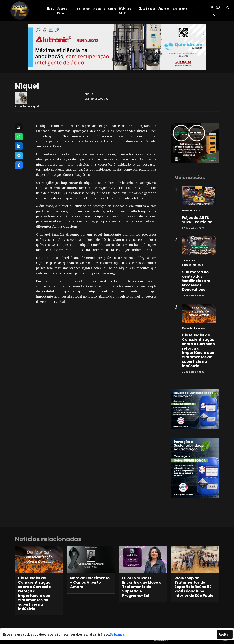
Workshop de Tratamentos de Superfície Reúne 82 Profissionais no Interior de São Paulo (194, 587)
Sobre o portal (62, 11)
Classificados (147, 9)
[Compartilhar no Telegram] (19, 156)
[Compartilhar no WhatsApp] (19, 137)
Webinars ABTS (125, 11)
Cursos (112, 9)
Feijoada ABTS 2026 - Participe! (198, 220)
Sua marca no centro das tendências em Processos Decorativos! (196, 281)
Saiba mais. (118, 634)
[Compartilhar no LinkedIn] (19, 146)
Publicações (83, 9)
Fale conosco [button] (179, 9)
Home (51, 9)
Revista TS (99, 9)
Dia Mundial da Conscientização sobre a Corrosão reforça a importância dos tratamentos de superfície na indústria (198, 350)
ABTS (197, 210)
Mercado (187, 210)
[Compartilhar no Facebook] (19, 165)
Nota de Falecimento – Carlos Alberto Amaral (90, 582)
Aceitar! (225, 634)
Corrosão (199, 328)
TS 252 (186, 260)
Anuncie (164, 9)
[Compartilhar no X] (19, 127)
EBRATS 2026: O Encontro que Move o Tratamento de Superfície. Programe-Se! (142, 587)
